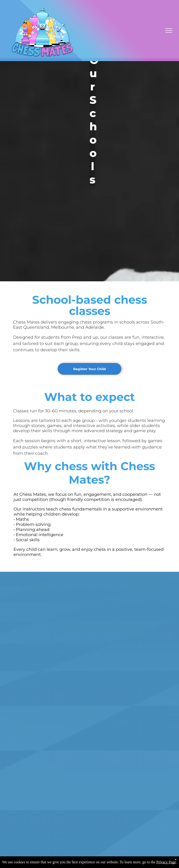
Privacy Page (166, 862)
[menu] (169, 31)
